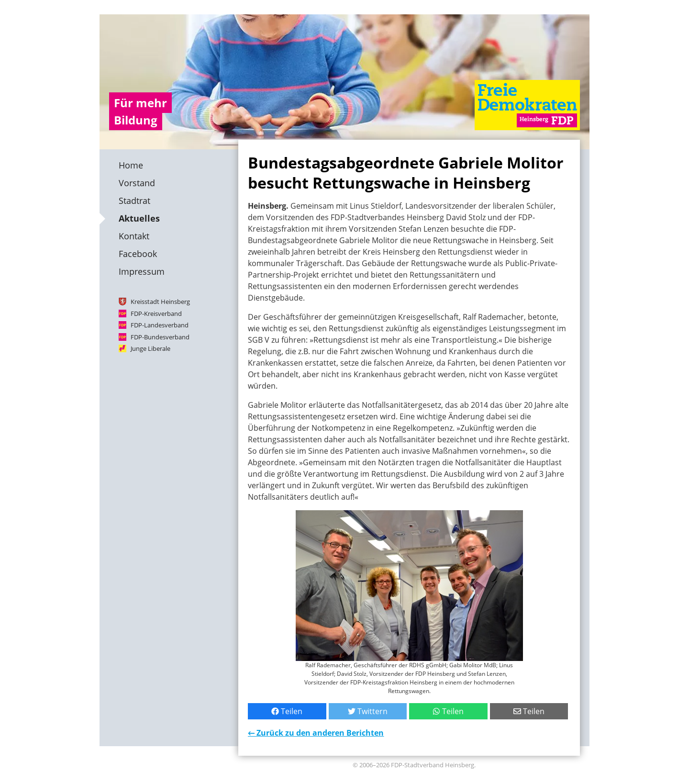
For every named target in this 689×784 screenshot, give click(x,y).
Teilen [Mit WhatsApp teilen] (448, 711)
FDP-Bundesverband (160, 336)
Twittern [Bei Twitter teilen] (368, 711)
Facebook (138, 254)
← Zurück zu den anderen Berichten (316, 733)
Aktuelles (139, 218)
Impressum (142, 271)
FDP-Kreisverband (156, 313)
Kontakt (134, 236)
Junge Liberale (150, 348)
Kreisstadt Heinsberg (160, 302)
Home (131, 165)
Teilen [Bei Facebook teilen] (287, 711)
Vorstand (137, 183)
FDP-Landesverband (160, 325)
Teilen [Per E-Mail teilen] (529, 711)
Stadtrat (134, 201)
